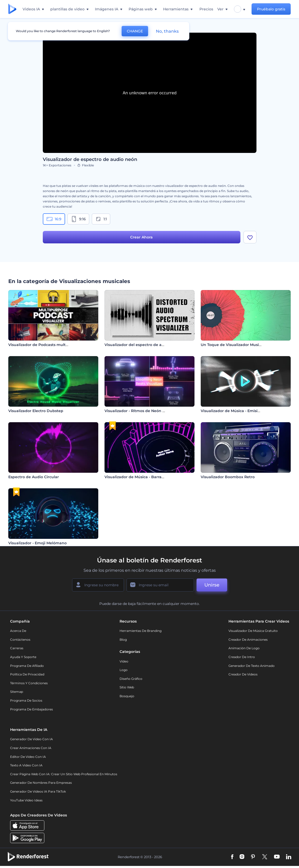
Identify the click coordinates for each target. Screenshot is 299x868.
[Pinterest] (253, 857)
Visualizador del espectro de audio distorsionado (151, 345)
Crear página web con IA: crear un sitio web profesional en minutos (64, 774)
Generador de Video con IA (32, 739)
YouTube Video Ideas (26, 800)
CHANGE (135, 31)
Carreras (17, 648)
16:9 (54, 219)
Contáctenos (20, 640)
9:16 (78, 219)
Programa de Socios (26, 700)
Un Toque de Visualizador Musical (232, 345)
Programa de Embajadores (32, 709)
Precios (206, 9)
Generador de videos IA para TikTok (38, 791)
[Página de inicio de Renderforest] (12, 9)
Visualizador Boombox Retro (228, 477)
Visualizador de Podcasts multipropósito (47, 345)
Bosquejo (127, 696)
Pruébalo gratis (271, 9)
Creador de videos (243, 674)
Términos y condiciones (29, 683)
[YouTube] (277, 857)
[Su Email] (160, 585)
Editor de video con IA (28, 757)
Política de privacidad (27, 674)
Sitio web (127, 687)
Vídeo (124, 661)
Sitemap (17, 692)
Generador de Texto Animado (252, 666)
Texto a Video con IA (26, 765)
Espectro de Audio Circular (34, 477)
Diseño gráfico (131, 679)
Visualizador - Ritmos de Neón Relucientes (145, 411)
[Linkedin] (289, 857)
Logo (124, 670)
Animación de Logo (244, 648)
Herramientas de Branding (141, 631)
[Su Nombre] (98, 585)
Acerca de (18, 631)
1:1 (101, 219)
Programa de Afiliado (27, 666)
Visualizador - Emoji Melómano (37, 543)
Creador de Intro (242, 657)
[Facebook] (232, 857)
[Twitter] (265, 857)
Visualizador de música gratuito (253, 631)
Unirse (212, 585)
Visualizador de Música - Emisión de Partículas (245, 411)
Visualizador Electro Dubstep (36, 411)
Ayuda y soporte (23, 657)
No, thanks (167, 31)
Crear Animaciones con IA (31, 748)
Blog (123, 640)
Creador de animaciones (248, 640)
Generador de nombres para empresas (41, 783)
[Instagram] (242, 857)
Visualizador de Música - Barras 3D (137, 477)
